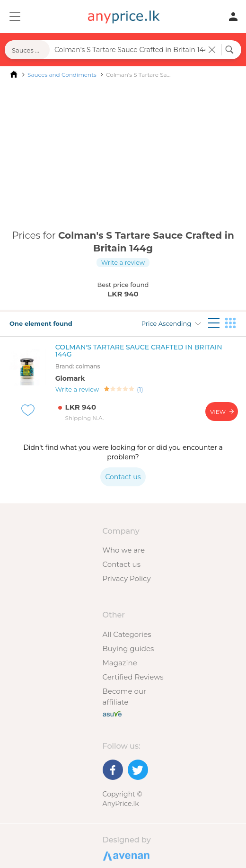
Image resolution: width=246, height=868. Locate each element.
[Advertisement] (123, 155)
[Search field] (129, 50)
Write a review (123, 262)
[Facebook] (113, 770)
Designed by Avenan (125, 855)
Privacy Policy (127, 578)
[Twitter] (138, 770)
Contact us (122, 564)
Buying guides (128, 649)
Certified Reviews (133, 677)
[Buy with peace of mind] (112, 713)
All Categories (127, 634)
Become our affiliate (125, 697)
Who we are (124, 550)
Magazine (120, 663)
